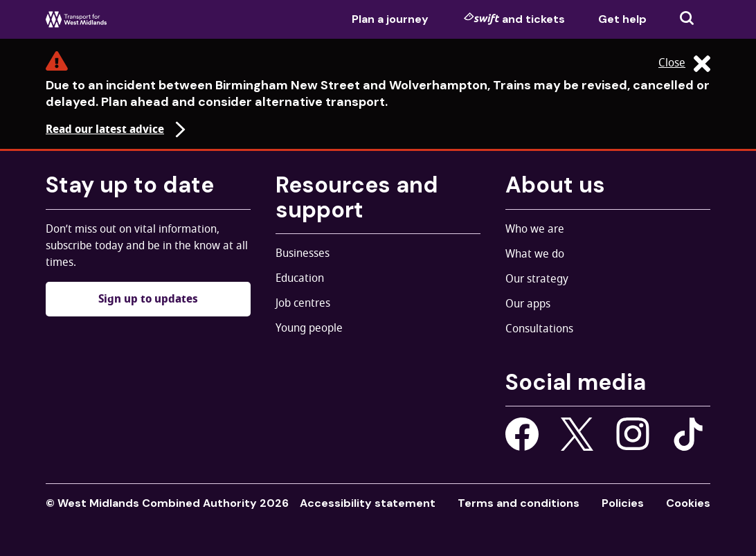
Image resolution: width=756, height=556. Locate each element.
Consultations (539, 329)
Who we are (535, 229)
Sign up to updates (148, 299)
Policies (623, 503)
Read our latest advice (117, 129)
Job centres (303, 303)
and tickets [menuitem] (514, 19)
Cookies (688, 503)
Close (684, 64)
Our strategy (537, 279)
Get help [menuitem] (622, 19)
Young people (309, 328)
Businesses (303, 253)
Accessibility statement (368, 503)
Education (300, 278)
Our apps (528, 304)
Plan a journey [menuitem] (390, 19)
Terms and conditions (519, 503)
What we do (535, 254)
